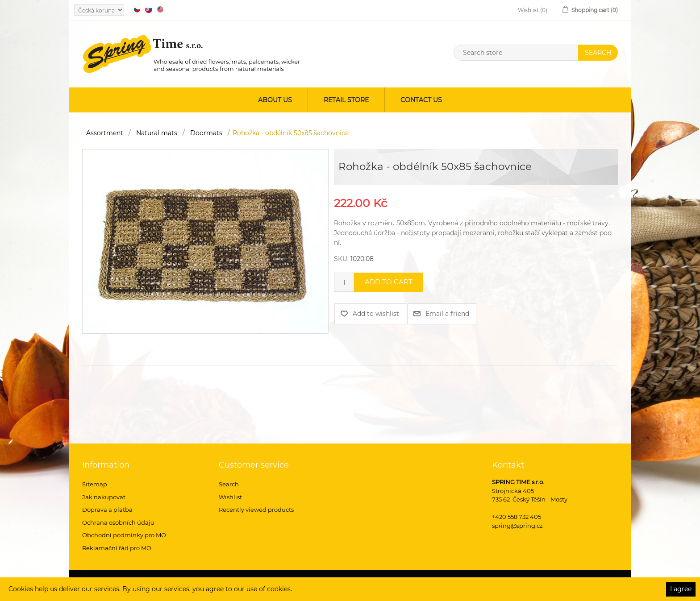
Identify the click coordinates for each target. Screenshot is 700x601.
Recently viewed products (256, 510)
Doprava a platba (107, 510)
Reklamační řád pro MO (117, 548)
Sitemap (95, 484)
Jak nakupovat (104, 497)
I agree (681, 589)
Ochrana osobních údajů (118, 522)
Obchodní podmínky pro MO (124, 535)
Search (229, 484)
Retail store (346, 100)
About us (275, 100)
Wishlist (230, 497)
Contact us (421, 100)
